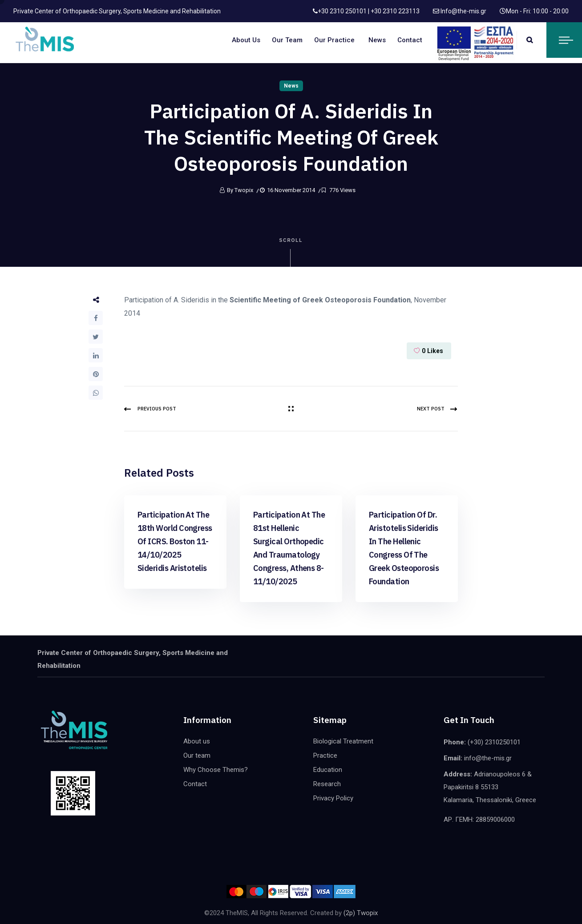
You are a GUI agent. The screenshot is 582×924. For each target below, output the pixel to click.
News (377, 40)
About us (246, 40)
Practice (325, 755)
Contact (410, 40)
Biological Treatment (343, 741)
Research (327, 784)
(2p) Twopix (361, 913)
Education (328, 770)
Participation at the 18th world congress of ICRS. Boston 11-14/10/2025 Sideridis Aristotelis (175, 541)
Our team (287, 40)
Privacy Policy (333, 798)
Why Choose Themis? (216, 770)
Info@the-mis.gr (463, 11)
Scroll (291, 252)
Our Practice (334, 40)
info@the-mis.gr (488, 758)
